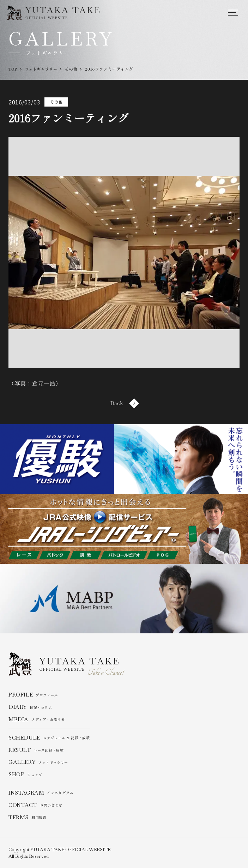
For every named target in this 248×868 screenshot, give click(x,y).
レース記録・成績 (36, 750)
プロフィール (33, 695)
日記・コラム (30, 708)
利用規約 (28, 818)
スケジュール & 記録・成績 (49, 738)
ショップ (25, 775)
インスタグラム (41, 793)
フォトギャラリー (38, 763)
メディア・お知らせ (37, 720)
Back (124, 403)
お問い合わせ (35, 805)
